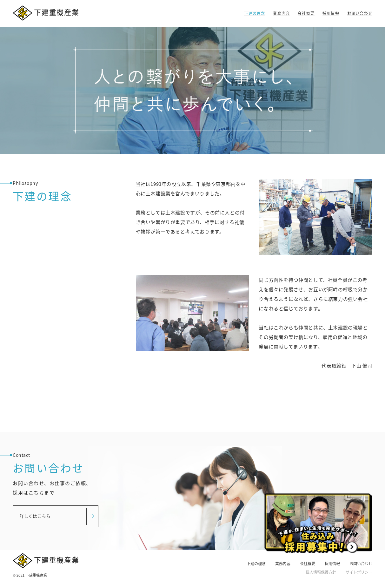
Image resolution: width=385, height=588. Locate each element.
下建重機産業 (46, 13)
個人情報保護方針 (321, 572)
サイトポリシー (359, 572)
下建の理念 (255, 13)
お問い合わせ (360, 13)
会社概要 (306, 13)
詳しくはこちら (35, 516)
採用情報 (331, 13)
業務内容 (281, 13)
